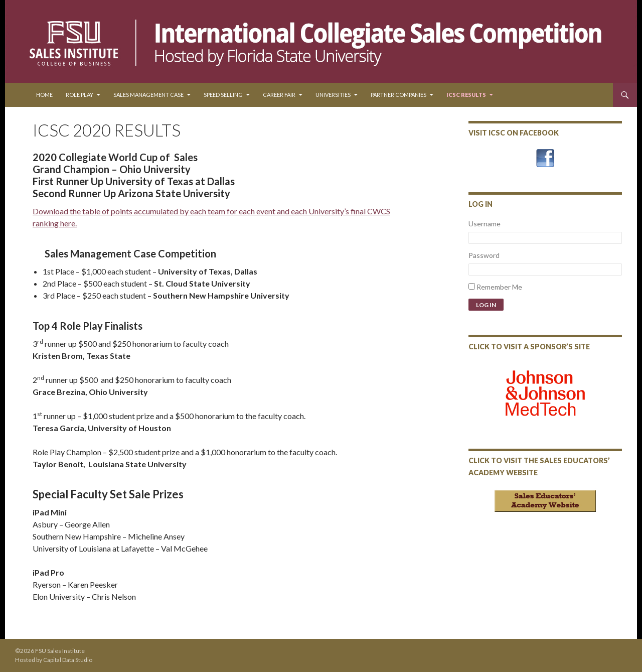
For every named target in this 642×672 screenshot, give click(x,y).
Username (485, 224)
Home (44, 95)
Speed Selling (223, 95)
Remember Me (499, 287)
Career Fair (279, 95)
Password (484, 255)
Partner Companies (398, 95)
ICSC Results (466, 95)
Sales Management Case (148, 95)
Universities (333, 95)
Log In (486, 305)
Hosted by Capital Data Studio (54, 660)
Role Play (79, 95)
